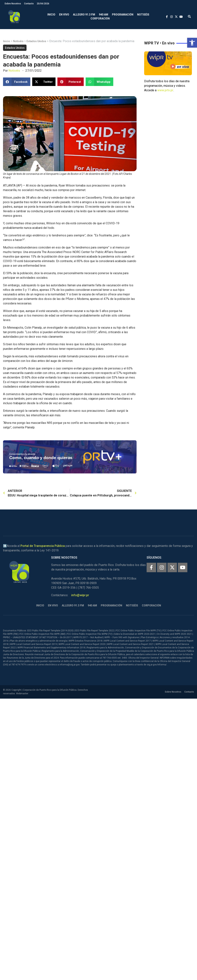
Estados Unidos (36, 41)
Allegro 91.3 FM (84, 15)
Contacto (29, 4)
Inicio (51, 15)
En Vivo (64, 15)
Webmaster (22, 694)
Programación (123, 15)
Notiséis (143, 15)
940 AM (104, 15)
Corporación (100, 19)
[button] (192, 43)
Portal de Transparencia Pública (43, 546)
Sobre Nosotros (13, 4)
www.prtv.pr (165, 90)
